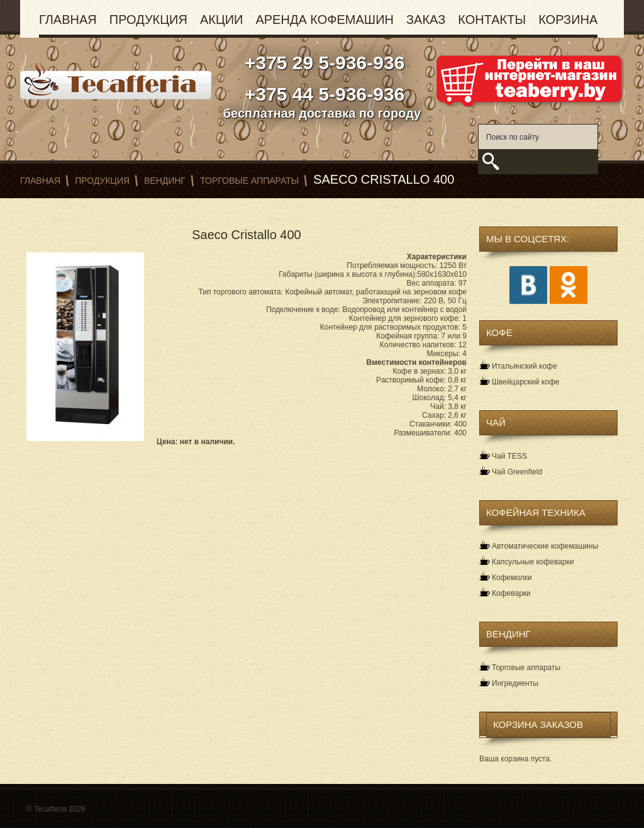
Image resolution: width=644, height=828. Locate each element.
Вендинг (165, 181)
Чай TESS (509, 456)
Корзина (568, 20)
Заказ (426, 20)
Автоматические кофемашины (545, 546)
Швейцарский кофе (525, 382)
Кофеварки (511, 593)
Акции (222, 20)
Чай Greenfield (517, 472)
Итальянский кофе (525, 366)
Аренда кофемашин (325, 20)
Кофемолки (512, 578)
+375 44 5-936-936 (322, 94)
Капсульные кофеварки (533, 562)
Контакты (492, 20)
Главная (68, 20)
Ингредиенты (515, 683)
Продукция (148, 20)
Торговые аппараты (249, 181)
